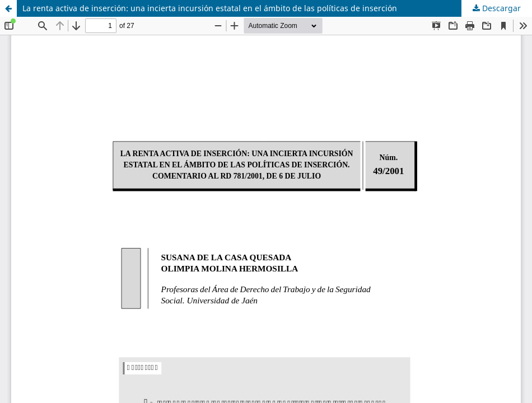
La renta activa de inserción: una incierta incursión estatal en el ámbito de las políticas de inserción (210, 8)
